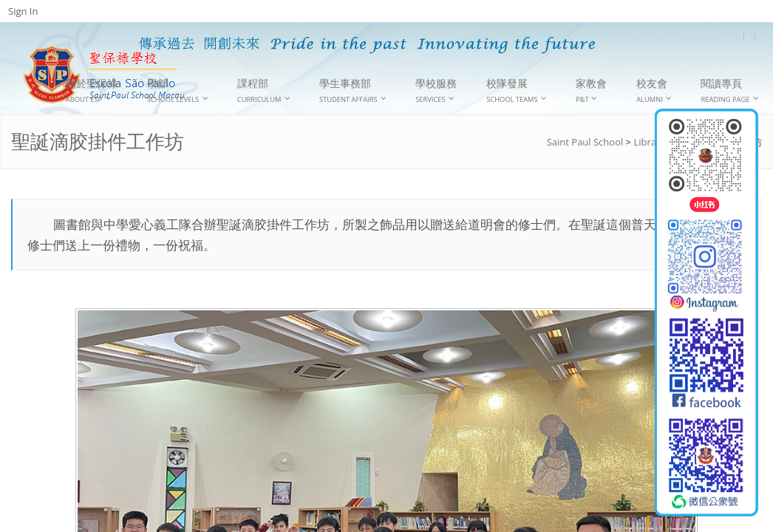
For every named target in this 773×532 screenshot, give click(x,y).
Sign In (23, 11)
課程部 (264, 91)
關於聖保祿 (92, 91)
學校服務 (436, 91)
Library (649, 142)
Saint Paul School (585, 142)
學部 (178, 91)
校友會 (654, 91)
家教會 (591, 90)
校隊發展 (517, 91)
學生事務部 (353, 91)
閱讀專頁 (730, 91)
